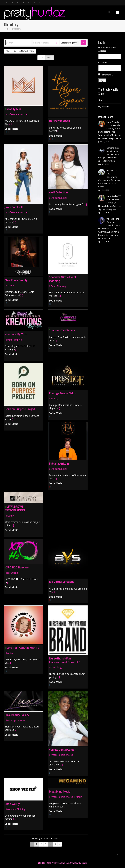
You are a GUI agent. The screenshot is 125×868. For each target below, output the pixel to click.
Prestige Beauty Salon (62, 393)
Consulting (55, 667)
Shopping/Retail (58, 198)
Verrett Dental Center (62, 750)
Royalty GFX (14, 109)
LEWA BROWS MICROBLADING (15, 508)
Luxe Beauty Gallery (17, 715)
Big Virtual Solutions (62, 582)
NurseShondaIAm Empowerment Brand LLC (65, 660)
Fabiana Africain (59, 464)
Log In (102, 80)
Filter (8, 51)
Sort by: (24, 51)
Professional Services (17, 114)
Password (103, 63)
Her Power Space (59, 121)
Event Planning (57, 286)
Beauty (9, 286)
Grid (50, 58)
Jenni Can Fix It (14, 207)
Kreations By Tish (16, 334)
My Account (104, 107)
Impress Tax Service (63, 330)
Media (9, 653)
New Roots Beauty (16, 280)
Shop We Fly (12, 804)
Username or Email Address (107, 49)
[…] (10, 124)
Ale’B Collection (58, 192)
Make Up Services (15, 720)
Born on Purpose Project (20, 409)
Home (7, 29)
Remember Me (108, 75)
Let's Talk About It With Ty (23, 648)
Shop (101, 100)
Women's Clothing (15, 809)
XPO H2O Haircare (17, 567)
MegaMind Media (60, 792)
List (41, 58)
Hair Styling (11, 573)
